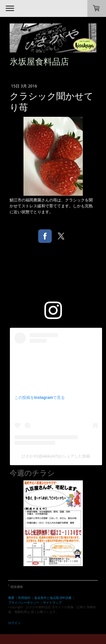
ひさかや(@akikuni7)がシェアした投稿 (56, 456)
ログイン (14, 623)
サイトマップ (52, 602)
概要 (11, 598)
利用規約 (24, 598)
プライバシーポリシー (24, 602)
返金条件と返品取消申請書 (53, 598)
